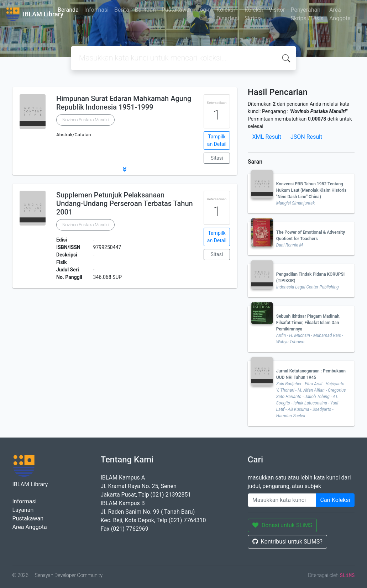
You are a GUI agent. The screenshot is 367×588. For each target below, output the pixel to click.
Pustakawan (177, 10)
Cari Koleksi (335, 500)
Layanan (23, 510)
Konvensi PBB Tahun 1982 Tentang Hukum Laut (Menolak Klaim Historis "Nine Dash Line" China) (311, 190)
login (205, 10)
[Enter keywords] (282, 500)
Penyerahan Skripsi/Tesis (307, 14)
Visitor (277, 10)
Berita (122, 10)
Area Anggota (340, 14)
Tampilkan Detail (217, 140)
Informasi (96, 10)
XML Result (267, 137)
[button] (125, 169)
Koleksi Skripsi (254, 14)
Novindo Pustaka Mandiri (85, 120)
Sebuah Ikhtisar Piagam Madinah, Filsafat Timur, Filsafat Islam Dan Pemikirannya (308, 323)
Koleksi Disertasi (228, 14)
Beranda (68, 10)
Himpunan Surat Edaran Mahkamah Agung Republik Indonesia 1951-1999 (124, 103)
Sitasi (217, 158)
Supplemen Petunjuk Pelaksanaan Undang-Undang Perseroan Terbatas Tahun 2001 (125, 203)
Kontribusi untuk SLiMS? (287, 542)
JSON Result (306, 137)
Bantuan (145, 10)
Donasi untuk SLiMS (282, 525)
